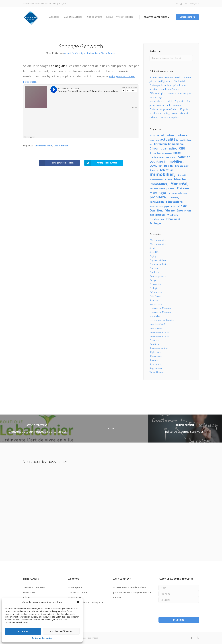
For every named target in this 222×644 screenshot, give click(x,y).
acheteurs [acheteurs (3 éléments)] (154, 140)
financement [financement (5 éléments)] (182, 166)
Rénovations (156, 356)
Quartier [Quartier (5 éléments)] (174, 198)
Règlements (155, 352)
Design (153, 280)
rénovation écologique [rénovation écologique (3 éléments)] (159, 206)
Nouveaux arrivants (159, 332)
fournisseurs (156, 304)
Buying (153, 256)
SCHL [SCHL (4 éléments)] (173, 206)
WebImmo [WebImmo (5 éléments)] (173, 215)
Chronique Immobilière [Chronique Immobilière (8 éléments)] (169, 144)
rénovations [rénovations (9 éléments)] (174, 202)
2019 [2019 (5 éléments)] (152, 135)
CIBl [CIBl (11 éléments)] (182, 148)
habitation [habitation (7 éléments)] (167, 170)
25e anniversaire (158, 244)
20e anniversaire (158, 240)
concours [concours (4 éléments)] (167, 153)
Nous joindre (75, 597)
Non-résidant (156, 328)
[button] (78, 602)
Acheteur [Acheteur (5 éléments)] (183, 135)
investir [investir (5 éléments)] (182, 175)
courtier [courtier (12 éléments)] (184, 157)
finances (112, 53)
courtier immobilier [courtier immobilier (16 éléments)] (166, 161)
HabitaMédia (92, 638)
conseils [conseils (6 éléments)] (171, 157)
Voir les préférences (61, 631)
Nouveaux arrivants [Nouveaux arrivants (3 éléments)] (158, 189)
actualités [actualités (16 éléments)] (169, 139)
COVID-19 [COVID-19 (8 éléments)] (156, 166)
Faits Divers (101, 53)
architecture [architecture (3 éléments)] (186, 140)
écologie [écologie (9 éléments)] (155, 223)
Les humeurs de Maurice (162, 320)
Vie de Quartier (157, 372)
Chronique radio (44, 146)
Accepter (23, 631)
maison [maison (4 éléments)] (168, 180)
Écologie (154, 288)
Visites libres (29, 592)
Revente (154, 360)
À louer (27, 597)
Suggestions (156, 368)
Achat (152, 248)
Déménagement (158, 276)
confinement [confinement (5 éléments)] (157, 157)
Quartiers (154, 344)
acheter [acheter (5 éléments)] (171, 135)
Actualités (69, 53)
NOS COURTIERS (95, 17)
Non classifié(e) (157, 324)
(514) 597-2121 (65, 4)
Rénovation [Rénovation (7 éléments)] (157, 202)
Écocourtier (155, 284)
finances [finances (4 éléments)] (154, 170)
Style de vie (155, 364)
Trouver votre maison (34, 587)
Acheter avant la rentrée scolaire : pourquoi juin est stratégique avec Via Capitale (132, 592)
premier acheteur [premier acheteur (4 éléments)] (178, 193)
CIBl (56, 146)
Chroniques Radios (85, 53)
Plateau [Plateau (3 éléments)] (172, 189)
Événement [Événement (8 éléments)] (173, 219)
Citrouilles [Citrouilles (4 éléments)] (155, 153)
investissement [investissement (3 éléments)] (156, 180)
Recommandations (159, 348)
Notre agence (75, 587)
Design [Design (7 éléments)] (168, 166)
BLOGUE (109, 17)
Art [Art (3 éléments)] (151, 144)
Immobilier (155, 316)
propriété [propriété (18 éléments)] (158, 197)
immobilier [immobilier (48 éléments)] (162, 174)
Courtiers (154, 272)
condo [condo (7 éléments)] (177, 153)
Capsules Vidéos (158, 260)
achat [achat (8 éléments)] (160, 135)
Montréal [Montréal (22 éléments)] (179, 184)
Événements (156, 292)
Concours (154, 268)
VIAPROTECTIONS (125, 17)
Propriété (154, 340)
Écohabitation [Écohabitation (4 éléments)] (157, 219)
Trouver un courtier (78, 592)
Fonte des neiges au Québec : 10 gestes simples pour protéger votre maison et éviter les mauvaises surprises (170, 113)
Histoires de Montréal (160, 308)
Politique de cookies (42, 638)
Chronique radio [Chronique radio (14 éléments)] (163, 148)
